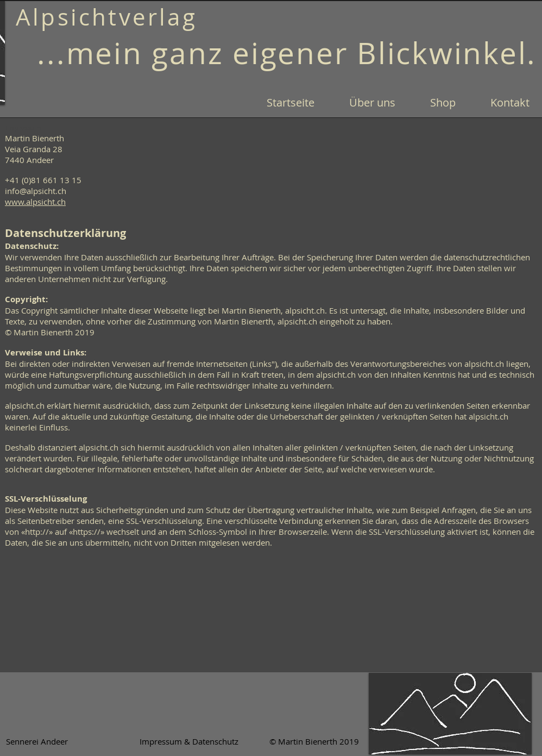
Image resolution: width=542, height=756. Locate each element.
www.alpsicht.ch (35, 202)
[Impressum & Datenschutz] (189, 741)
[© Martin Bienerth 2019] (314, 741)
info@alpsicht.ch (36, 191)
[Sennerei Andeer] (37, 741)
